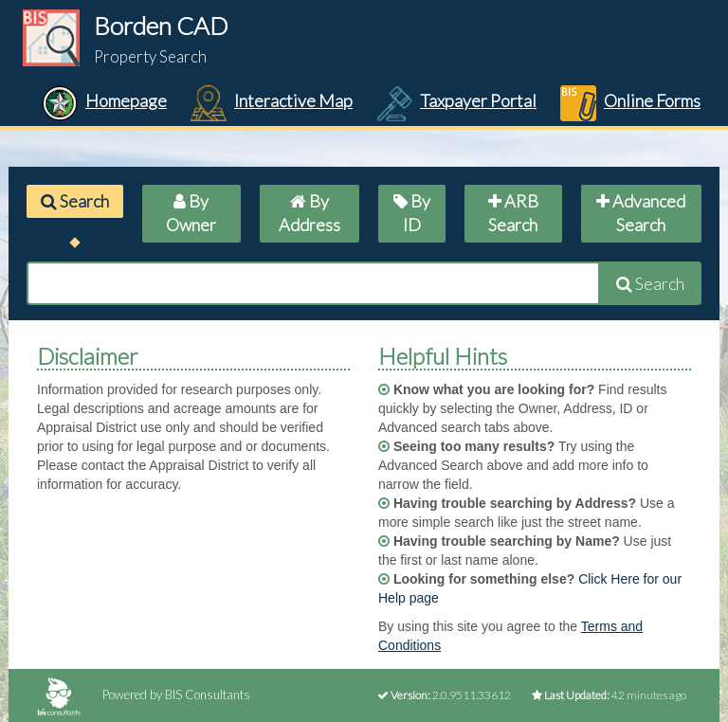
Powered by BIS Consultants (144, 695)
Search (75, 201)
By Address (309, 213)
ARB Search (513, 213)
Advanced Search (641, 213)
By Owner (191, 213)
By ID (412, 213)
